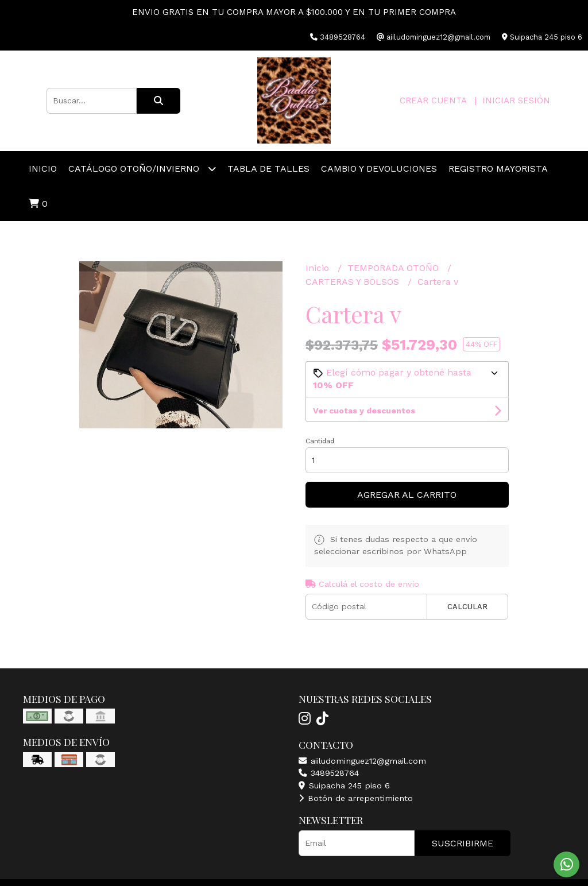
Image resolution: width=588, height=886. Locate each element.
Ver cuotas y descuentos (364, 411)
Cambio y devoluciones (379, 169)
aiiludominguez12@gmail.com (362, 761)
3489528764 (329, 773)
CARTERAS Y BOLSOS (354, 282)
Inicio (43, 169)
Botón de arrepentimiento (356, 798)
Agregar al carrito (407, 495)
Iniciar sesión (516, 100)
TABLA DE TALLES (268, 169)
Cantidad (320, 441)
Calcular (467, 607)
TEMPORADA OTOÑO (394, 268)
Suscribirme (463, 843)
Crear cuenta (433, 100)
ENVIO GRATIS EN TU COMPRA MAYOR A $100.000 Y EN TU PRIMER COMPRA (294, 12)
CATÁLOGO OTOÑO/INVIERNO (142, 169)
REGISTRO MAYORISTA (498, 169)
